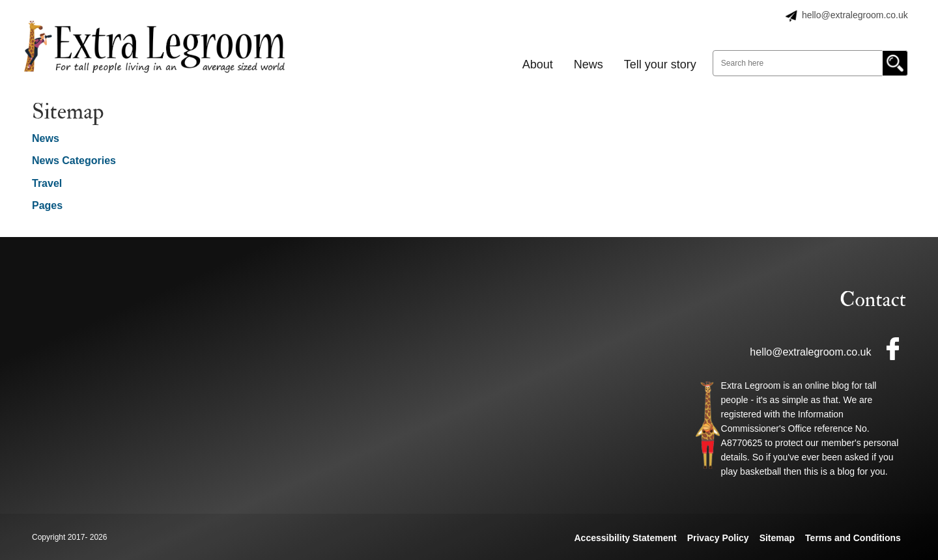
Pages (47, 205)
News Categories (74, 161)
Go (895, 63)
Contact (873, 300)
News (46, 138)
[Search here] (810, 63)
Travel (47, 183)
